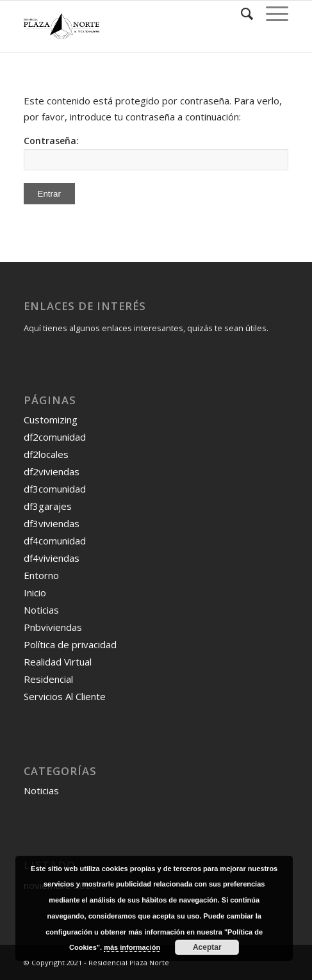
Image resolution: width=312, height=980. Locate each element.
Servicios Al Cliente (65, 696)
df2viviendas (52, 471)
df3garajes (48, 506)
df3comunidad (55, 489)
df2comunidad (55, 437)
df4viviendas (52, 558)
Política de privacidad (70, 644)
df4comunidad (55, 541)
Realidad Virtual (58, 662)
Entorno (41, 575)
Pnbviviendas (53, 627)
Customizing (51, 420)
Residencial (48, 679)
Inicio (35, 592)
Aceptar (207, 947)
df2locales (46, 454)
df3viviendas (52, 523)
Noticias (41, 610)
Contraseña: (156, 152)
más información (132, 947)
